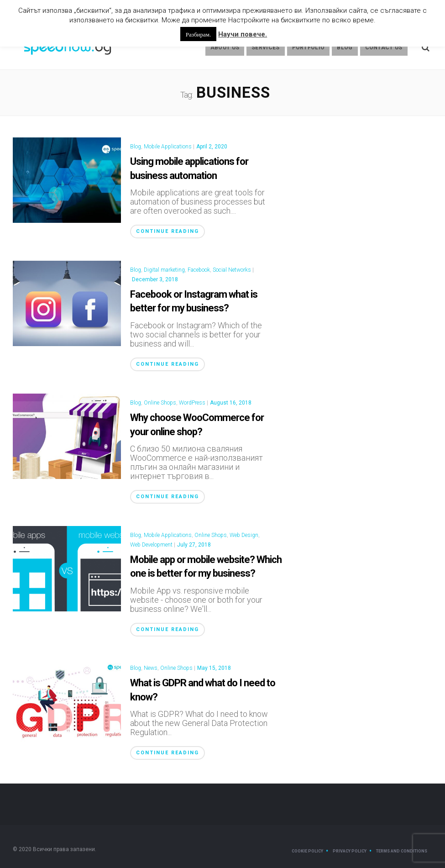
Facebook (199, 270)
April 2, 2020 (212, 147)
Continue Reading (168, 231)
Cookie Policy (307, 851)
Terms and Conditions (402, 851)
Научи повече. (243, 34)
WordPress (192, 403)
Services (265, 47)
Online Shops (160, 403)
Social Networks (232, 270)
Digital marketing (164, 270)
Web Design (244, 535)
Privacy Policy (350, 851)
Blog (345, 47)
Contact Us (384, 47)
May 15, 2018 (214, 668)
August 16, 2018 (231, 403)
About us (225, 47)
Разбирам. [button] (198, 34)
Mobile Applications (168, 147)
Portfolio (309, 47)
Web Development (151, 545)
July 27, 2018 (194, 545)
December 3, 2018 (155, 279)
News (151, 668)
